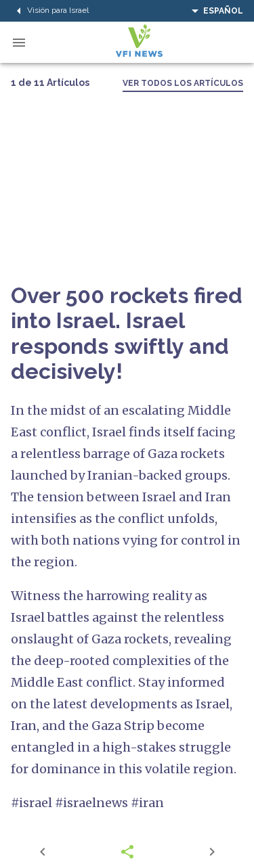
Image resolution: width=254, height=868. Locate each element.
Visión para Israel (50, 11)
